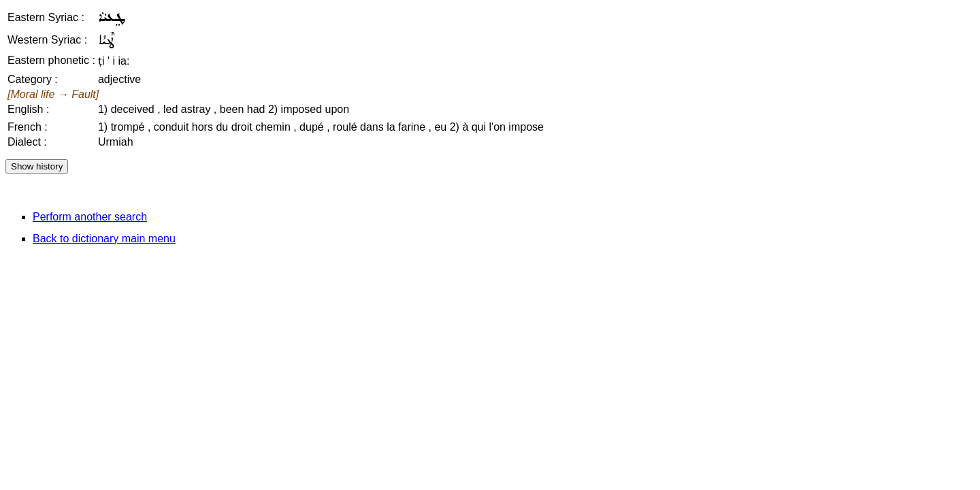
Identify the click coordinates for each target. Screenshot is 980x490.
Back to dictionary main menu (104, 239)
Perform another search (90, 217)
